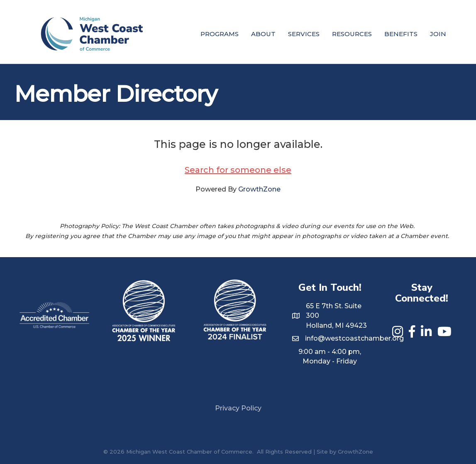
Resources (352, 34)
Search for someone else (238, 170)
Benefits (401, 34)
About (263, 34)
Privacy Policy (238, 408)
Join (438, 34)
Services (304, 34)
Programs (220, 34)
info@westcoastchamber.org (354, 338)
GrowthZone (259, 189)
